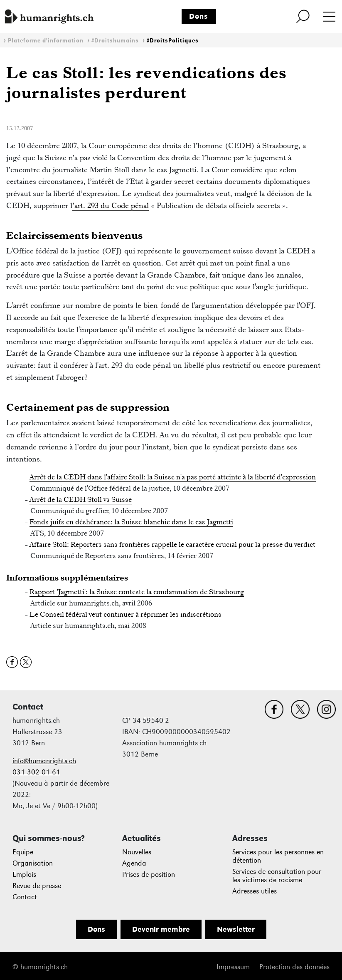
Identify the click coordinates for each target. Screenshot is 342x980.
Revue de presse (37, 886)
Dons (199, 16)
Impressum (233, 967)
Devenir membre (161, 929)
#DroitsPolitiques (173, 41)
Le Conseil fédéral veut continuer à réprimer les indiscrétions (125, 614)
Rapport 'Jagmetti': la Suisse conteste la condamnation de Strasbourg (137, 592)
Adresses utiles (255, 891)
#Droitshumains (115, 41)
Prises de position (149, 875)
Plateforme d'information (46, 41)
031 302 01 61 (36, 772)
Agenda (134, 863)
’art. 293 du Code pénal (111, 205)
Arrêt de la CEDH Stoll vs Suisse (81, 499)
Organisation (33, 863)
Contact (25, 897)
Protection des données (294, 967)
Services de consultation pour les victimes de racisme (277, 876)
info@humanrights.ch (44, 761)
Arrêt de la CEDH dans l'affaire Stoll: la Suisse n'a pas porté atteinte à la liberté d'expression (173, 477)
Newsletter (236, 929)
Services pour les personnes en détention (278, 856)
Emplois (24, 875)
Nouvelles (137, 852)
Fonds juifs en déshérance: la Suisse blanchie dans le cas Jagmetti (131, 522)
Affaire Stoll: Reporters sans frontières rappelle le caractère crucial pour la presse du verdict (172, 544)
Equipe (23, 852)
